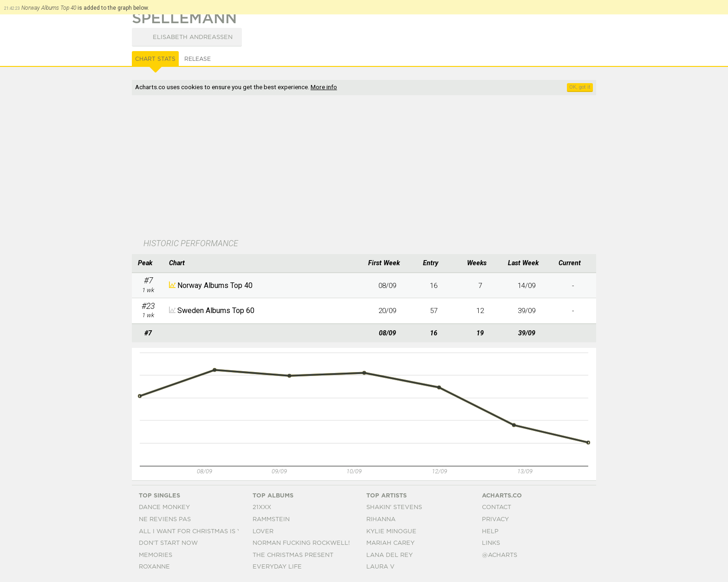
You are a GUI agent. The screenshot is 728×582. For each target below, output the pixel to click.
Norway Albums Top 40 (215, 285)
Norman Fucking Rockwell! (301, 543)
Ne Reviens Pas (165, 520)
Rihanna (381, 520)
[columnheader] (148, 263)
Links (491, 543)
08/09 (387, 286)
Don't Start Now (168, 543)
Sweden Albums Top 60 (216, 311)
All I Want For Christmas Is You (195, 532)
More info (324, 87)
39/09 (526, 311)
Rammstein (271, 520)
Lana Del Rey (390, 555)
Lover (263, 532)
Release (198, 59)
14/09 (526, 286)
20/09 (387, 311)
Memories (156, 555)
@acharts (500, 555)
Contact (497, 507)
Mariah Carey (390, 543)
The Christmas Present (293, 555)
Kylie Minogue (391, 532)
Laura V (380, 567)
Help (490, 532)
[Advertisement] (364, 168)
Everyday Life (277, 567)
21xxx (262, 507)
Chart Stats (155, 59)
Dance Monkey (164, 507)
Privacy (495, 520)
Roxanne (154, 567)
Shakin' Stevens (394, 507)
